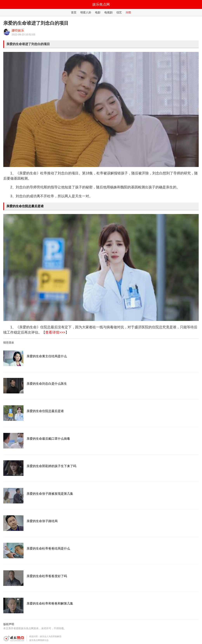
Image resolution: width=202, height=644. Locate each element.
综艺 (119, 12)
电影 (98, 12)
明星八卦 (86, 12)
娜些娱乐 (18, 30)
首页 (74, 12)
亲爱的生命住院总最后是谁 (25, 206)
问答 (128, 12)
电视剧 (108, 12)
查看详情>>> (55, 332)
